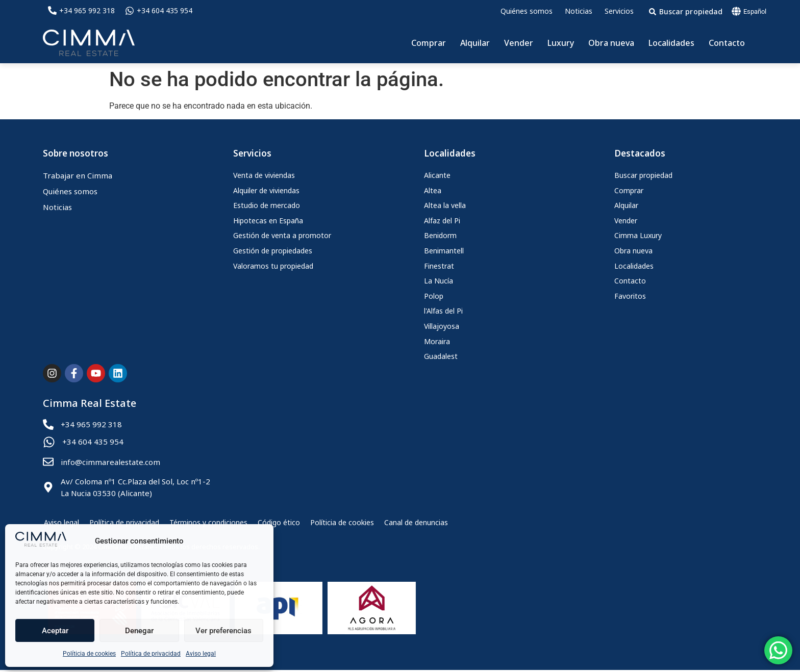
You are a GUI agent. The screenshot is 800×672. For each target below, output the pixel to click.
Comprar (429, 43)
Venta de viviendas (264, 175)
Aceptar (55, 631)
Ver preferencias (223, 631)
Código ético (278, 523)
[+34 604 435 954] (130, 11)
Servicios (619, 11)
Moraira (437, 341)
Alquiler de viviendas (266, 190)
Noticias (579, 11)
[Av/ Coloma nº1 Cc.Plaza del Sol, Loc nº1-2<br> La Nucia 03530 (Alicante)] (48, 487)
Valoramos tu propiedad (273, 266)
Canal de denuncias (415, 523)
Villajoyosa (442, 326)
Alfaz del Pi (442, 221)
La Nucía (439, 281)
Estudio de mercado (267, 205)
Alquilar (475, 43)
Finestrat (439, 266)
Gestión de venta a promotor (282, 235)
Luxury (561, 43)
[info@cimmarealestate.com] (48, 462)
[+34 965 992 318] (52, 10)
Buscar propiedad (643, 175)
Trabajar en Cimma (78, 175)
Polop (434, 296)
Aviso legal (201, 654)
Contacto (727, 43)
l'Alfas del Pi (443, 311)
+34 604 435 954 (165, 10)
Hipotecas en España (268, 221)
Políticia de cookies (89, 654)
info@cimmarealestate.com (110, 462)
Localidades (671, 43)
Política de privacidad (151, 654)
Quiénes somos (527, 11)
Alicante (437, 175)
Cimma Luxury (638, 235)
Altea (433, 190)
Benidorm (440, 235)
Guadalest (441, 356)
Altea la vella (445, 205)
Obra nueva (611, 43)
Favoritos (630, 296)
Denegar (139, 631)
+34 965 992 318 (87, 10)
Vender (519, 43)
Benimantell (444, 251)
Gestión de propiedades (273, 251)
